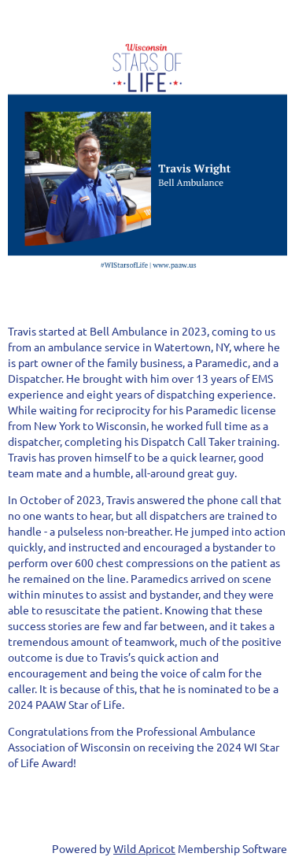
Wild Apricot (144, 848)
